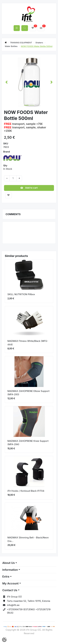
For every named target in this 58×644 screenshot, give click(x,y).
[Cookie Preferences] (4, 640)
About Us (9, 563)
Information (10, 570)
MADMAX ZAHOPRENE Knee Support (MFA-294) (28, 443)
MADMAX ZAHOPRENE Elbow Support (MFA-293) (28, 393)
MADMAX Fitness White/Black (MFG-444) (28, 343)
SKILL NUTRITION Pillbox (21, 294)
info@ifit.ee (13, 605)
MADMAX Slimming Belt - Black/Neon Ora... (28, 539)
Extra (6, 577)
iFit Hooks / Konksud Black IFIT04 (26, 491)
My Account (10, 583)
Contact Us (10, 590)
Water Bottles (11, 46)
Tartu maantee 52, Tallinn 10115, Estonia (29, 601)
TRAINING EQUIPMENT (21, 43)
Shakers (40, 43)
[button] (6, 82)
